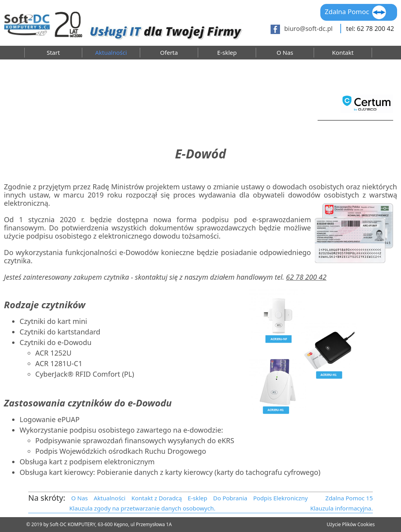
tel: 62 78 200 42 (370, 29)
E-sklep (227, 53)
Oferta (169, 53)
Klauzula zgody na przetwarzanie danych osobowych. (142, 508)
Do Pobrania (230, 498)
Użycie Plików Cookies (351, 524)
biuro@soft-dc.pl (309, 29)
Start (53, 53)
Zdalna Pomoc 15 (349, 498)
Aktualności (111, 53)
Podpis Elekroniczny (280, 498)
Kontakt (343, 53)
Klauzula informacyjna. (341, 508)
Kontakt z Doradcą (156, 498)
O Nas (285, 53)
